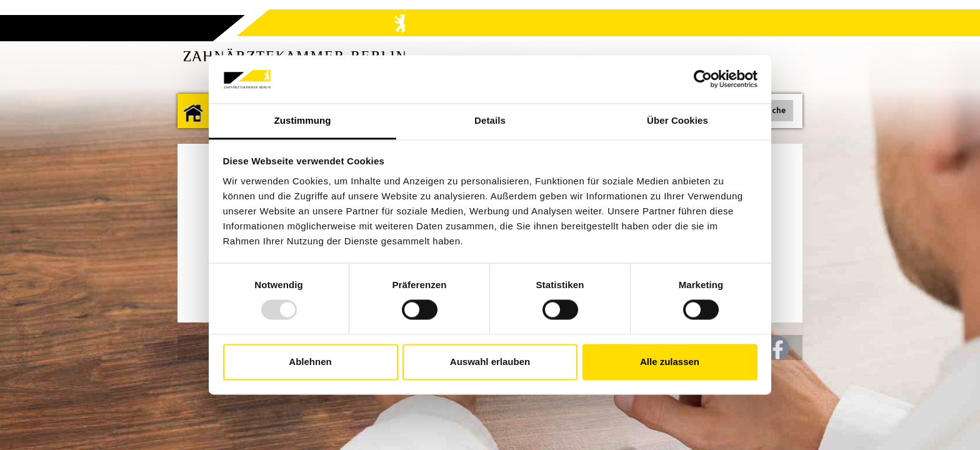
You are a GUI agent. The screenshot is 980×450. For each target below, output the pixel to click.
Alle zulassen (670, 362)
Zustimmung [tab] (303, 120)
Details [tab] (490, 120)
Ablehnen (310, 362)
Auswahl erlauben (490, 362)
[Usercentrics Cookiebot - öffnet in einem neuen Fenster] (703, 79)
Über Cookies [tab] (677, 120)
